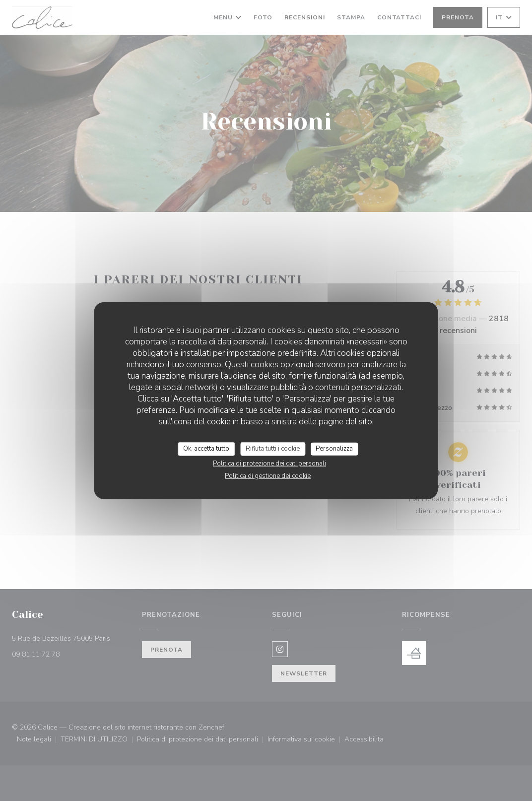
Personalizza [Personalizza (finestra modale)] (334, 449)
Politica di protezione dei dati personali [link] (269, 463)
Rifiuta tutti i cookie (273, 449)
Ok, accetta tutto (206, 449)
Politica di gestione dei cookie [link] (268, 475)
